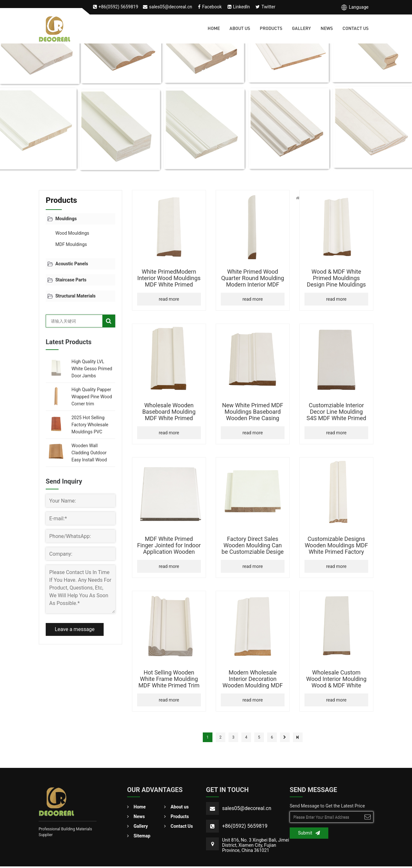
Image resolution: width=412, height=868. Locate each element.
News (327, 29)
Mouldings (66, 219)
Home (214, 29)
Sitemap (139, 837)
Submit (309, 833)
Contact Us (356, 29)
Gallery (301, 29)
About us (240, 29)
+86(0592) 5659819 (245, 826)
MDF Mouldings (71, 244)
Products (271, 29)
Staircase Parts (71, 280)
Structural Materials (75, 296)
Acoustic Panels (72, 264)
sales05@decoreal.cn (247, 808)
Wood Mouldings (72, 233)
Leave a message (75, 629)
